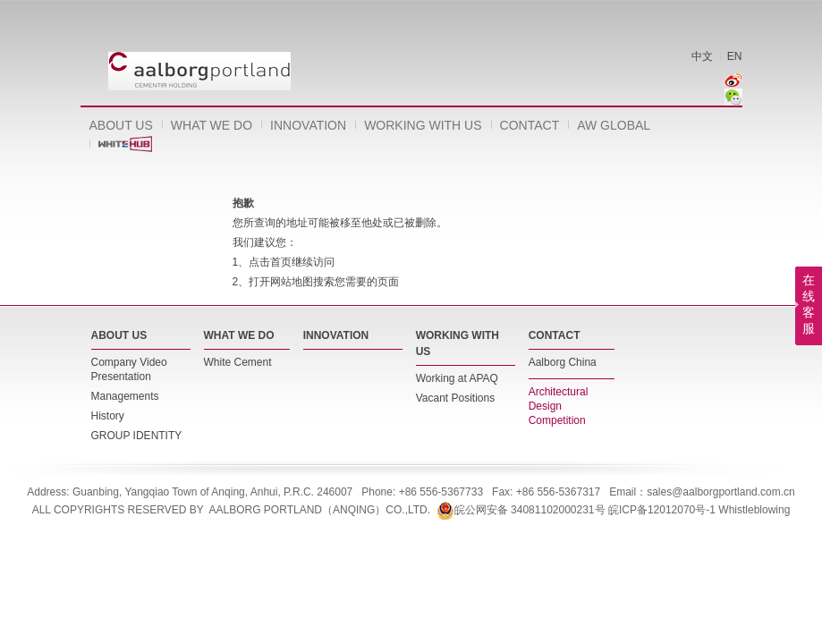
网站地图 (292, 282)
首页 (281, 262)
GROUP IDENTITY (137, 436)
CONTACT (530, 125)
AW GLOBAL (614, 125)
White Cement (238, 362)
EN (735, 56)
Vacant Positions (456, 398)
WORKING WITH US (423, 125)
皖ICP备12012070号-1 (662, 510)
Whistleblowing (754, 510)
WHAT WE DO (212, 125)
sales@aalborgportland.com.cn (721, 492)
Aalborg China (563, 362)
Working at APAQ (457, 378)
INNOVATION (308, 125)
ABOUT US (121, 125)
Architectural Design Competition (559, 406)
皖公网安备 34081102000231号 (521, 510)
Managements (125, 396)
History (108, 416)
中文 (702, 56)
